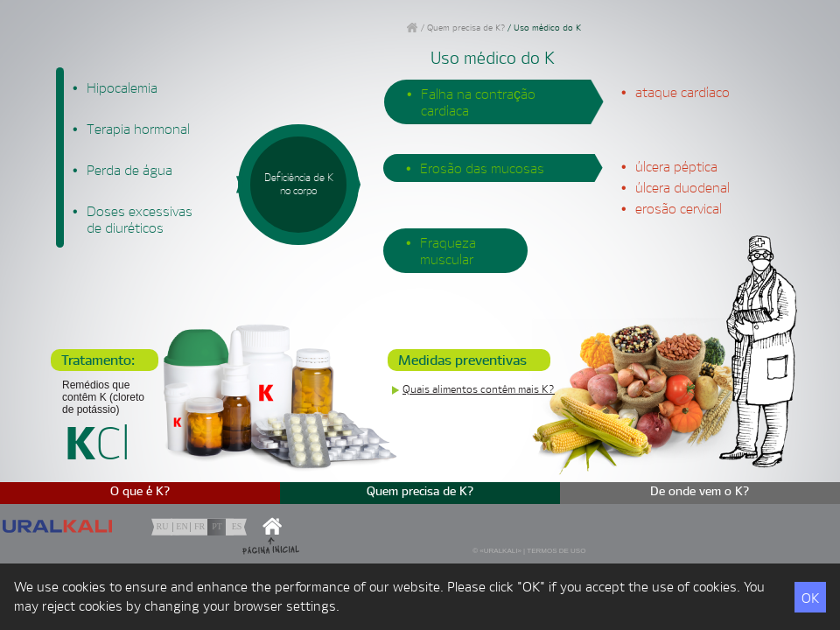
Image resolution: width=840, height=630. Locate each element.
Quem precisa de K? (466, 28)
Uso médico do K (547, 28)
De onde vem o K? (700, 491)
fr (199, 526)
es (237, 526)
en (182, 526)
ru (163, 526)
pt (217, 526)
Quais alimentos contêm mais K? (479, 389)
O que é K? (140, 491)
